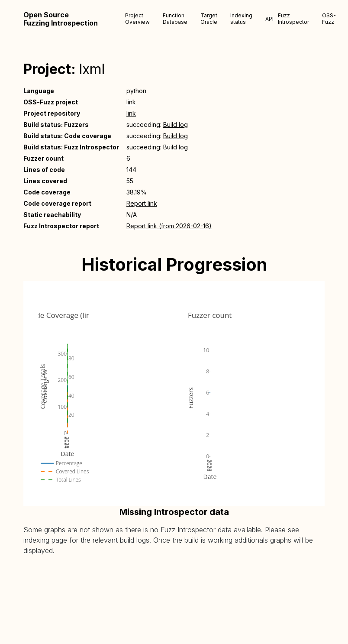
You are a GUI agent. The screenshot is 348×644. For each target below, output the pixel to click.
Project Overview (137, 19)
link (131, 102)
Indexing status (241, 19)
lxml (92, 69)
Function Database (175, 19)
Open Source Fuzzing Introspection (61, 19)
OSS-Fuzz (329, 19)
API (269, 19)
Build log (176, 125)
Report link (142, 203)
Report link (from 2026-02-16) (169, 226)
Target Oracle (209, 19)
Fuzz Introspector (293, 19)
